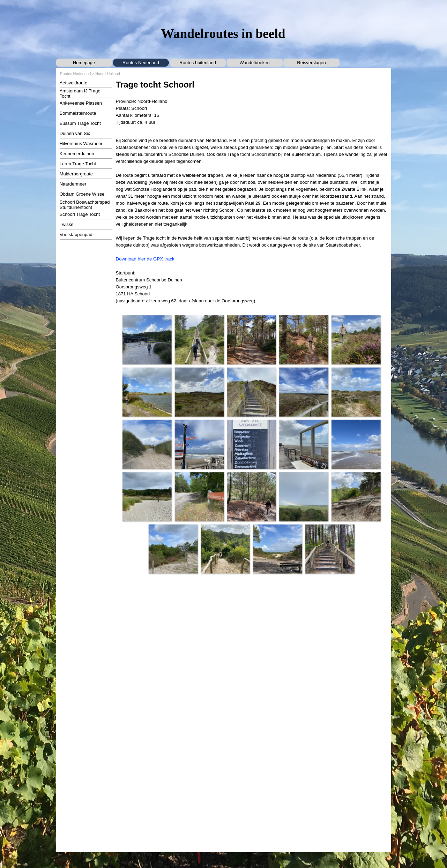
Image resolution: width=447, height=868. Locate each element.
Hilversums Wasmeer (81, 144)
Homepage (84, 63)
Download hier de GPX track (145, 259)
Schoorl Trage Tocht (80, 214)
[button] (147, 340)
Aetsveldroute (74, 83)
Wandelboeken (254, 63)
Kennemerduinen (77, 154)
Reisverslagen (311, 63)
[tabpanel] (252, 102)
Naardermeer (73, 184)
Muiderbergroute (76, 174)
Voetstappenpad (76, 235)
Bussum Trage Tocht (80, 123)
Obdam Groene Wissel (83, 194)
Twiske (67, 224)
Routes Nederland (141, 63)
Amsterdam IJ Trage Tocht (80, 93)
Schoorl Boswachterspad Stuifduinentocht (85, 205)
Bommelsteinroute (78, 113)
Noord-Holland (108, 74)
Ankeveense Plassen (81, 103)
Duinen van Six (75, 133)
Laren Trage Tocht (78, 164)
